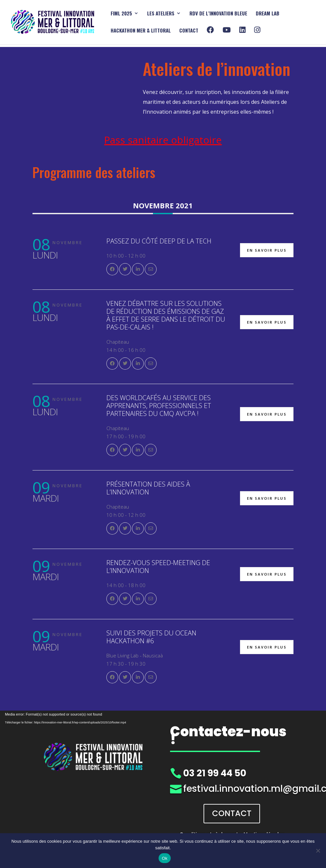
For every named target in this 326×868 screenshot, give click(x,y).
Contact (189, 31)
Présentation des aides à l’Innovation (148, 488)
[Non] (318, 851)
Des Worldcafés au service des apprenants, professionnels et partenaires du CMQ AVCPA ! (159, 406)
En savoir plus (267, 250)
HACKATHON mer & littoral (141, 31)
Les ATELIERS (161, 14)
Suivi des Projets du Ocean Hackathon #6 (151, 637)
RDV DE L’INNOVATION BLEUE (218, 14)
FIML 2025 (121, 14)
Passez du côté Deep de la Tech (159, 241)
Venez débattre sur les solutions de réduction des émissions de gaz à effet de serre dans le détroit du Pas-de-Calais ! (166, 315)
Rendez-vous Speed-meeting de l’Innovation (158, 567)
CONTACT (232, 813)
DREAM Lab (268, 14)
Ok (165, 858)
